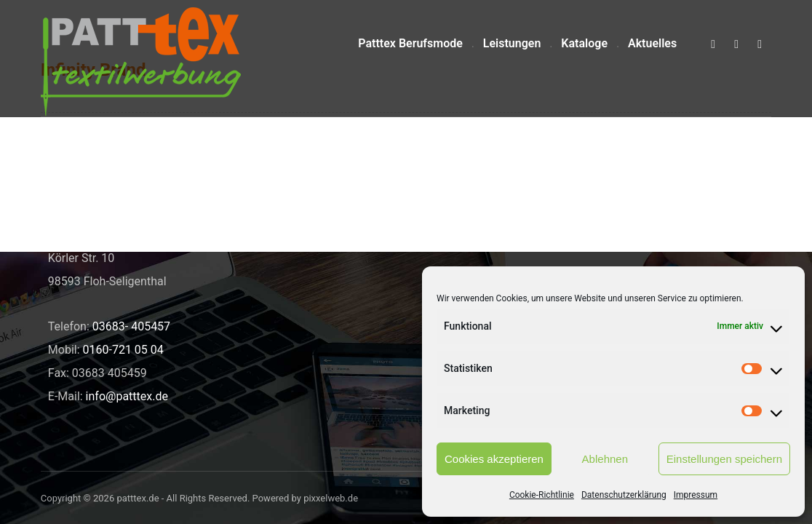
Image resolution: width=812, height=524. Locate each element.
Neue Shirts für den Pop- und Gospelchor (379, 217)
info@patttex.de (127, 396)
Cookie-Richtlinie (542, 495)
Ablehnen (605, 459)
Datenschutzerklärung (624, 495)
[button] (713, 44)
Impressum (696, 495)
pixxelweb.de (331, 498)
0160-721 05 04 (123, 350)
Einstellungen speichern (724, 459)
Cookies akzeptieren (494, 459)
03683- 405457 (131, 326)
